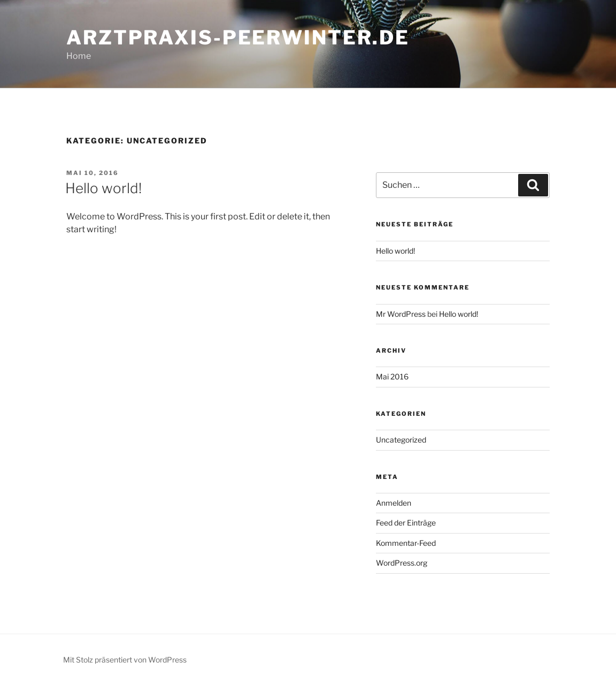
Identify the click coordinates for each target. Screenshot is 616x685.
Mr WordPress (401, 314)
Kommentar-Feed (406, 543)
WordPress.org (402, 563)
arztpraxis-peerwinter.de (238, 37)
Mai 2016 (392, 376)
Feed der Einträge (406, 523)
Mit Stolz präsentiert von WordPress (125, 660)
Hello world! (103, 188)
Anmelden (394, 503)
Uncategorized (401, 440)
